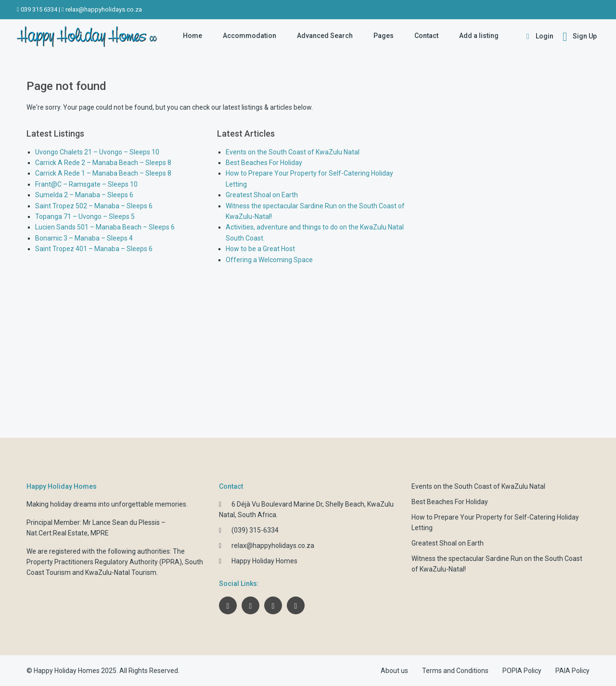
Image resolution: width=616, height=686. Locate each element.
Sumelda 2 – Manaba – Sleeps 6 (84, 195)
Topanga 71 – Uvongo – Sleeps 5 (85, 216)
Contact (426, 36)
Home (192, 36)
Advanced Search (325, 36)
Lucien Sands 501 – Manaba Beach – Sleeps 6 (105, 227)
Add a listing (479, 36)
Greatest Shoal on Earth (262, 195)
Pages (384, 36)
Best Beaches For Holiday (264, 163)
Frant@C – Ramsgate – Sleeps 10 (86, 184)
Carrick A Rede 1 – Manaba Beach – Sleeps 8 (103, 173)
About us (394, 671)
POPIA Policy (522, 671)
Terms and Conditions (455, 671)
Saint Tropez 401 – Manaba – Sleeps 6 (94, 249)
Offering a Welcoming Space (269, 260)
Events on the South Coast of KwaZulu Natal (293, 152)
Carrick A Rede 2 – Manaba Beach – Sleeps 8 (103, 163)
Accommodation (250, 36)
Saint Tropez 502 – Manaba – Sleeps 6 (94, 206)
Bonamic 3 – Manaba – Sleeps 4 (84, 238)
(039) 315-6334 (255, 530)
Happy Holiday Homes (264, 561)
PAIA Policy (572, 671)
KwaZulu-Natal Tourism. (122, 572)
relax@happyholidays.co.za (104, 9)
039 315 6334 (39, 9)
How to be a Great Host (260, 249)
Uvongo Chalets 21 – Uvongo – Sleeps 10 (97, 152)
